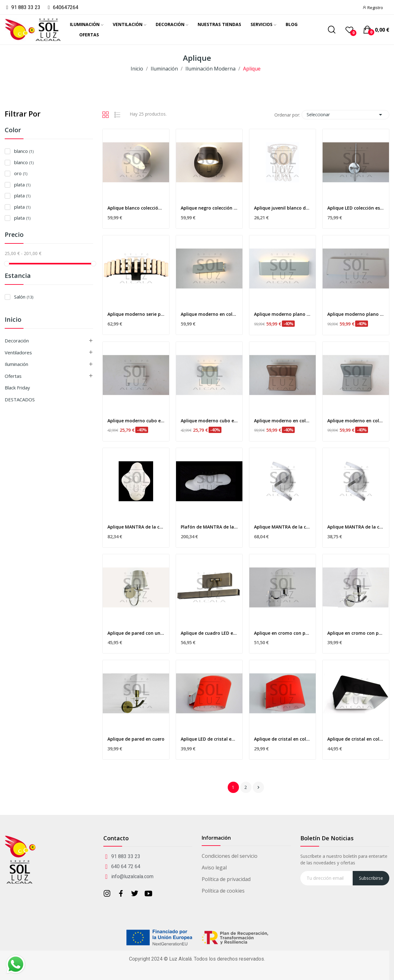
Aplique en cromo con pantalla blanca (283, 633)
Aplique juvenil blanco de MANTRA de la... (283, 208)
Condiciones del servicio (230, 856)
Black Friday (17, 388)
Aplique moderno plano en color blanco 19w (356, 314)
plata (22, 185)
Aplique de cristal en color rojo (283, 739)
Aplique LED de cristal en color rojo (209, 739)
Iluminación (16, 364)
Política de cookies (223, 891)
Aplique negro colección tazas (209, 208)
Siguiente (258, 787)
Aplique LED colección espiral (356, 208)
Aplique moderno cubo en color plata (209, 421)
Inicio (13, 320)
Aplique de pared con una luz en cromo (136, 633)
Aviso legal (214, 868)
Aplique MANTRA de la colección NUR (356, 527)
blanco (24, 151)
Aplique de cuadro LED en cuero (209, 633)
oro (21, 173)
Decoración (17, 341)
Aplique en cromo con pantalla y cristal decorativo (356, 633)
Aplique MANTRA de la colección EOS (136, 527)
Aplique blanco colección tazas (136, 208)
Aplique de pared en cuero (136, 739)
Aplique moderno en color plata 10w (209, 314)
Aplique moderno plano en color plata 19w (283, 314)
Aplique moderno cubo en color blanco (136, 421)
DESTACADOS (20, 399)
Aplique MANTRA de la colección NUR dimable (283, 527)
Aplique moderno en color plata (356, 421)
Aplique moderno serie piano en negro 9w (136, 314)
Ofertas (13, 376)
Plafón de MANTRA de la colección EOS (209, 527)
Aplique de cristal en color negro (356, 739)
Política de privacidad (226, 879)
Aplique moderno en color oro (283, 421)
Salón (24, 297)
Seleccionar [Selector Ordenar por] (345, 115)
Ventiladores (18, 352)
